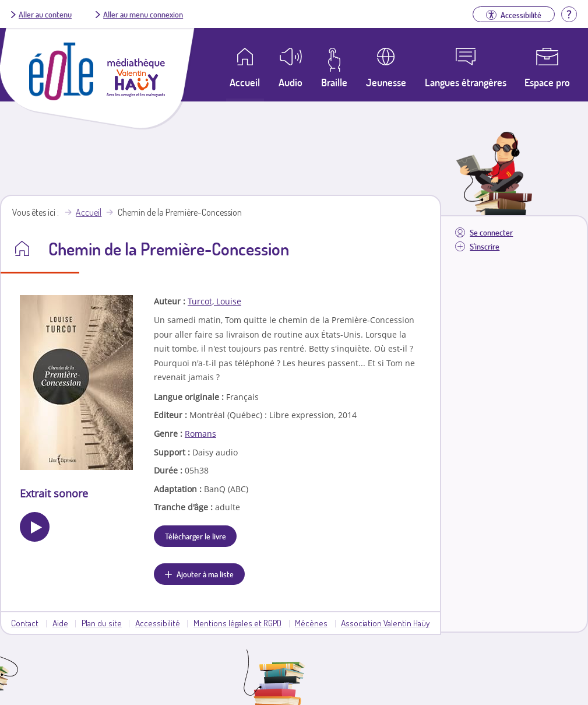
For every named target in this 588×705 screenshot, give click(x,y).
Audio (291, 82)
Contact (25, 623)
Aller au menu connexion (143, 14)
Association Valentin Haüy (385, 623)
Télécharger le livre (196, 536)
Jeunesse (386, 82)
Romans (200, 434)
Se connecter (491, 232)
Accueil (89, 212)
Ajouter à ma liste (205, 574)
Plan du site (102, 623)
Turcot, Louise (214, 301)
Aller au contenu (45, 14)
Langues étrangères (466, 82)
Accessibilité (158, 623)
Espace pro (547, 82)
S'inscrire (485, 246)
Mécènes (311, 623)
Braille (334, 82)
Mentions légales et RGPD (237, 623)
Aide (60, 623)
